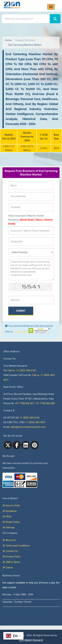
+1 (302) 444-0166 (30, 418)
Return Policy (11, 522)
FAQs (7, 517)
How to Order (11, 506)
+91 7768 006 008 (45, 403)
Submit (21, 311)
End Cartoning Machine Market (25, 45)
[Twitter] (8, 445)
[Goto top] (2, 628)
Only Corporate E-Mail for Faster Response (31, 220)
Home (8, 40)
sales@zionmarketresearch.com (28, 427)
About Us (9, 540)
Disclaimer (10, 511)
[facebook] (17, 445)
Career (8, 568)
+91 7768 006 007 (24, 403)
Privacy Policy (21, 332)
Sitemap (9, 527)
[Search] (55, 19)
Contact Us (10, 551)
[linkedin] (26, 445)
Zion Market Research (31, 640)
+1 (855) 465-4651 (35, 422)
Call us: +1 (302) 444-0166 (22, 370)
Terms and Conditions (16, 546)
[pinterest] (35, 445)
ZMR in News (11, 562)
